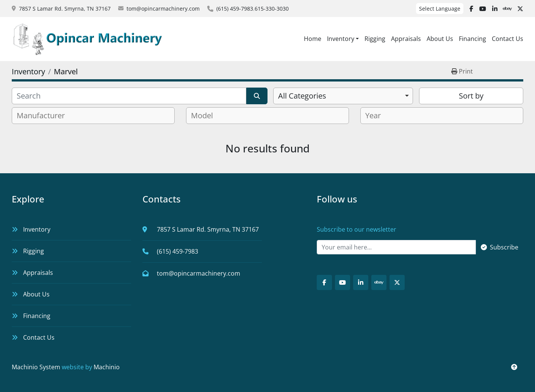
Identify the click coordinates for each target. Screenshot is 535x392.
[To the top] (514, 367)
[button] (343, 39)
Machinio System (36, 367)
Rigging (375, 39)
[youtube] (483, 9)
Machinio (107, 367)
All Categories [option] (302, 96)
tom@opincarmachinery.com (163, 9)
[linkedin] (495, 9)
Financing (472, 39)
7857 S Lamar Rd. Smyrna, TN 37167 (65, 9)
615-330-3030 (272, 9)
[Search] (129, 96)
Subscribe (500, 247)
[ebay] (507, 9)
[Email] (396, 247)
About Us (440, 39)
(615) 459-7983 (235, 9)
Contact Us (508, 39)
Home (313, 39)
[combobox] (343, 96)
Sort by (471, 96)
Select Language (440, 9)
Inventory (341, 39)
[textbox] (44, 116)
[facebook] (471, 9)
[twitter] (520, 9)
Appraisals (406, 39)
